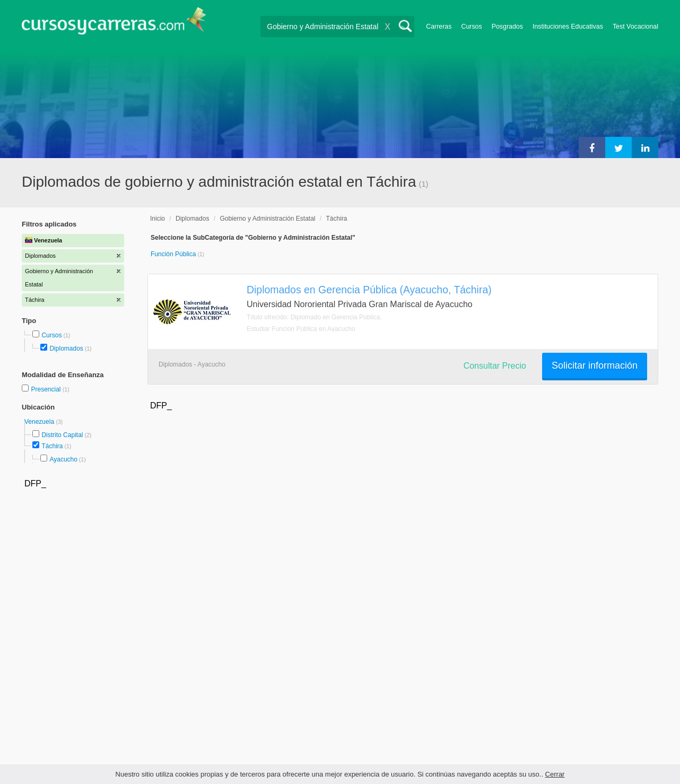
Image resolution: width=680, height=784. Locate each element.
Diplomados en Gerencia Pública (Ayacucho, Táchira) (369, 290)
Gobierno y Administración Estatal (267, 219)
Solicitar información (595, 365)
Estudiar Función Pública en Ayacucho (301, 329)
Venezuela (40, 422)
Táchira (52, 446)
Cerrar (555, 774)
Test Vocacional (635, 27)
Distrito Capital (62, 435)
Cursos (471, 27)
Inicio (158, 219)
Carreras (439, 27)
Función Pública (174, 254)
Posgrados (507, 27)
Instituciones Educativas (568, 27)
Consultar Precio (495, 366)
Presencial (46, 389)
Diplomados (66, 349)
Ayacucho (63, 459)
